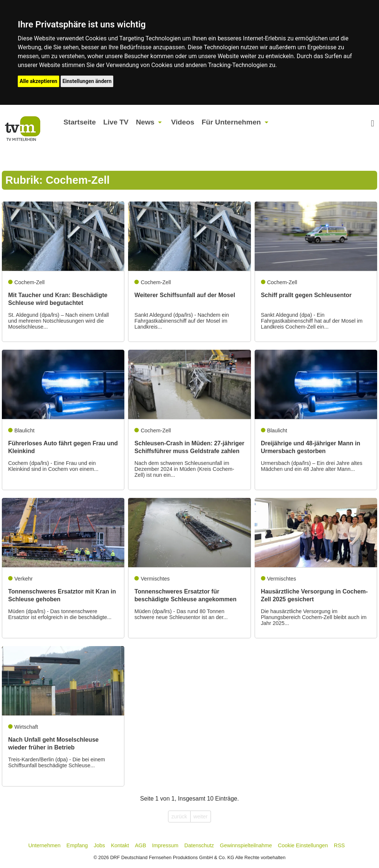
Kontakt (120, 845)
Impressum (165, 845)
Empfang (77, 845)
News (145, 122)
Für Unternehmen (231, 122)
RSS (339, 845)
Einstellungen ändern (87, 81)
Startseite (79, 122)
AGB (140, 845)
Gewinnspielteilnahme (246, 845)
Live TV (116, 122)
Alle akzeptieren (38, 81)
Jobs (99, 845)
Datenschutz (199, 845)
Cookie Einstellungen (303, 845)
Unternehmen (44, 845)
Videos (183, 122)
